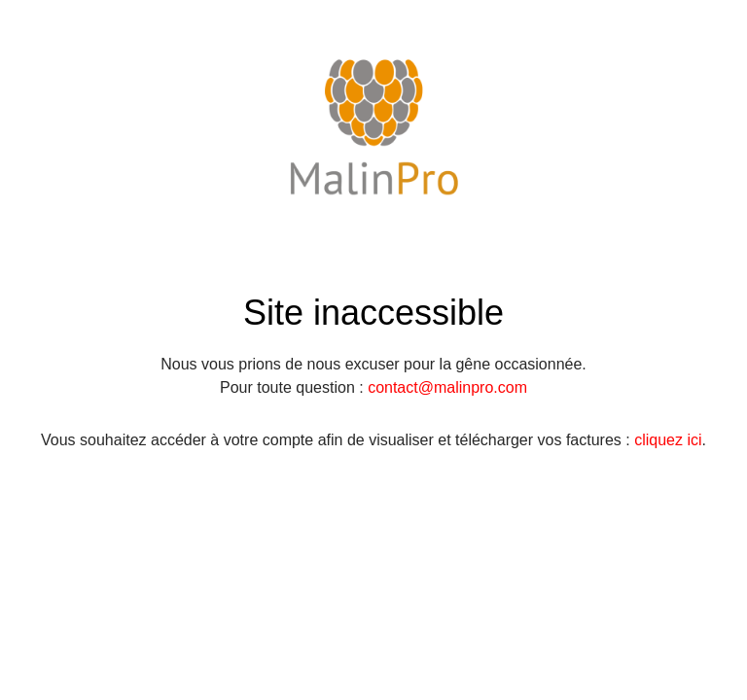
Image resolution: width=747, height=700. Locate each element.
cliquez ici (668, 440)
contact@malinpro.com (447, 387)
